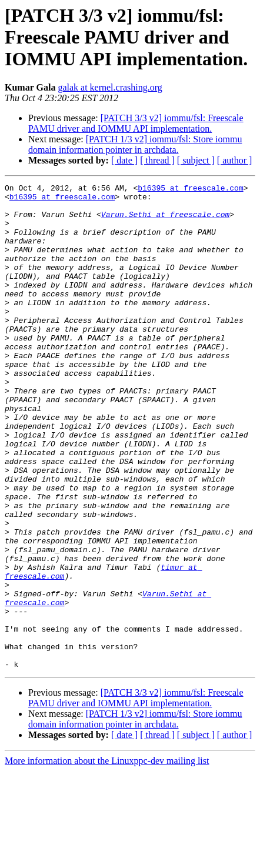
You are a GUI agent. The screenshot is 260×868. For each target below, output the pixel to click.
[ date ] (124, 160)
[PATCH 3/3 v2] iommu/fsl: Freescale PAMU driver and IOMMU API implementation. (136, 123)
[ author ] (235, 160)
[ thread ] (157, 160)
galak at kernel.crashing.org (110, 87)
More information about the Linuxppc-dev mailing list (107, 858)
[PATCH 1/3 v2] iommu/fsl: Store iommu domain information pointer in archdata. (135, 144)
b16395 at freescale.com (190, 189)
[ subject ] (196, 160)
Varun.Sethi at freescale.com (165, 221)
